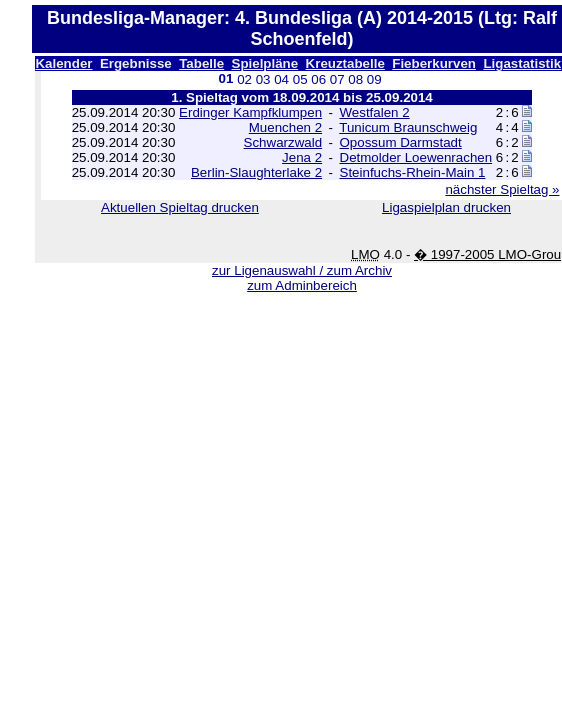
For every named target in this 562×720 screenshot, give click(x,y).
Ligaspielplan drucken (446, 207)
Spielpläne (265, 63)
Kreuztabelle (345, 63)
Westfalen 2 (375, 112)
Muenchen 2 (285, 127)
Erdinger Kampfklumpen (250, 112)
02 (244, 79)
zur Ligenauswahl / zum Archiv (302, 270)
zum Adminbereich (302, 285)
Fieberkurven (434, 63)
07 (337, 79)
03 (263, 79)
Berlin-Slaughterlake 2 (256, 172)
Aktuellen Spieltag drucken (180, 207)
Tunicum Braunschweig (408, 127)
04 (281, 79)
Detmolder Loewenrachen (416, 157)
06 (318, 79)
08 (355, 79)
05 (300, 79)
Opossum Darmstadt (401, 142)
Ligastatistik (522, 63)
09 (374, 79)
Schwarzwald (283, 142)
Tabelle (201, 63)
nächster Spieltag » (502, 189)
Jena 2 (302, 157)
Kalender (63, 63)
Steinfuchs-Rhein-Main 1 (413, 172)
